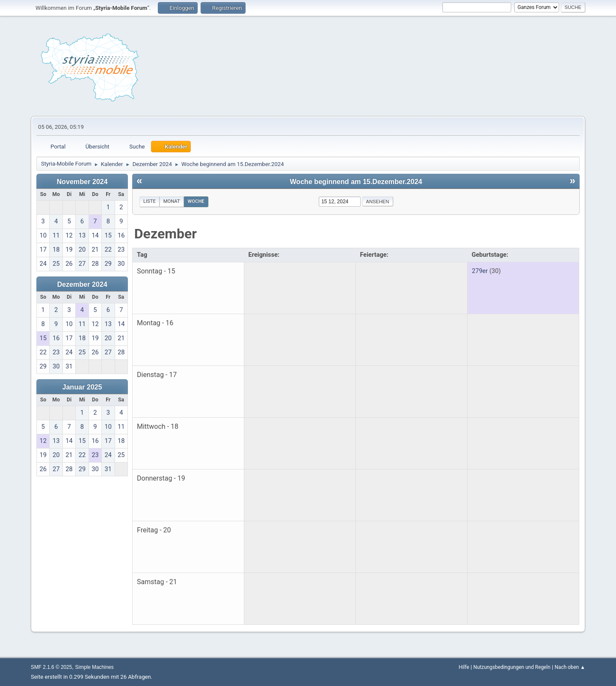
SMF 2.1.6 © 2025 (51, 667)
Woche (196, 201)
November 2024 (82, 181)
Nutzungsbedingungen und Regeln (512, 667)
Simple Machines (95, 667)
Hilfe (464, 667)
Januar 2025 (82, 387)
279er (480, 271)
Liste (150, 201)
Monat (172, 201)
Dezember (166, 234)
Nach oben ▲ (570, 667)
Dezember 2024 (82, 284)
